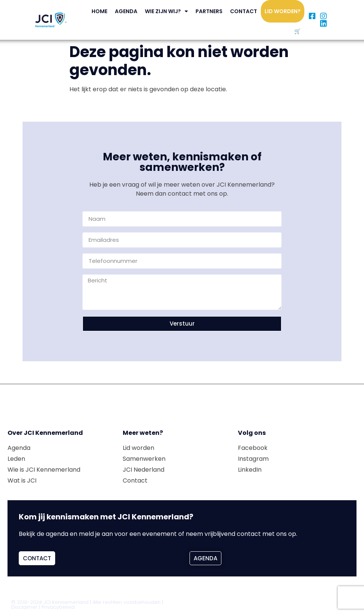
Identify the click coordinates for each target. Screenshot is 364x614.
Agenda (126, 11)
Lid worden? (283, 11)
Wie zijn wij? (166, 11)
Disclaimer (24, 607)
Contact (244, 11)
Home (99, 11)
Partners (209, 11)
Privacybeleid (58, 607)
